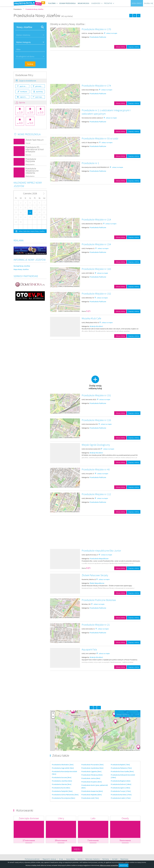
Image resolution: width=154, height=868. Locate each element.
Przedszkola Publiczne (98, 37)
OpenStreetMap (69, 47)
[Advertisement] (95, 67)
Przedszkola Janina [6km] (91, 778)
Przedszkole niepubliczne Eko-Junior (101, 551)
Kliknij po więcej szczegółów (109, 865)
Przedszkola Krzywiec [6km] (92, 782)
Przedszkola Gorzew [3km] (62, 777)
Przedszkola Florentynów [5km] (63, 798)
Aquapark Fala (89, 649)
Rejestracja (124, 859)
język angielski (40, 97)
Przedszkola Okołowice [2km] (63, 765)
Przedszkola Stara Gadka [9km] (122, 771)
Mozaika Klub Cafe (91, 318)
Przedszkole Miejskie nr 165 (96, 269)
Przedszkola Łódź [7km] (90, 798)
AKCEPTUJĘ (124, 865)
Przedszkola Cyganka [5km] (91, 771)
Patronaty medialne (93, 859)
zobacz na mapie (112, 33)
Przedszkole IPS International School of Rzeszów (35, 149)
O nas (61, 859)
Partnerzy (106, 859)
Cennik (80, 859)
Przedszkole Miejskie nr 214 (96, 220)
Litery (61, 818)
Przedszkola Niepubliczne (99, 558)
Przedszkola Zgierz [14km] (120, 788)
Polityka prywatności (32, 859)
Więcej (77, 849)
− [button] (53, 717)
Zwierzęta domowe (29, 818)
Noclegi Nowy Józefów (22, 266)
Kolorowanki (25, 810)
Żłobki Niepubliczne (97, 583)
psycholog (39, 92)
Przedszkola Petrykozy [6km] (92, 775)
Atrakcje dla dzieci (96, 326)
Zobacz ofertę (120, 47)
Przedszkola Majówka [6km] (92, 795)
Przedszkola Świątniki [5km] (62, 791)
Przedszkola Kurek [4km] (61, 788)
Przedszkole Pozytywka (31, 160)
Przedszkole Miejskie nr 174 (96, 86)
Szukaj (30, 64)
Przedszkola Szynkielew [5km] (92, 768)
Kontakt (115, 859)
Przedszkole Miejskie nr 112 (96, 494)
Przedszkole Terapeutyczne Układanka (32, 171)
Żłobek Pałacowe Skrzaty (95, 575)
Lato (93, 818)
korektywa (24, 92)
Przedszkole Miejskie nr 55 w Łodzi (100, 138)
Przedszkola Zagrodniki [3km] (63, 768)
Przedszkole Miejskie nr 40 (96, 469)
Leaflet (60, 47)
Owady (125, 818)
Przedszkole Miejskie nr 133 (96, 420)
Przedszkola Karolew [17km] (121, 795)
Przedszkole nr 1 (90, 163)
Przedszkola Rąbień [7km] (120, 765)
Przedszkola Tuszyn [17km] (121, 791)
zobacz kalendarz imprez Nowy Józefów (32, 231)
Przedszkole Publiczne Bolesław (99, 600)
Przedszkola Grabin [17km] (121, 798)
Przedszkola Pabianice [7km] (121, 768)
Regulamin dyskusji (50, 859)
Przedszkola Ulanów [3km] (62, 784)
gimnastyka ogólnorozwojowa (40, 86)
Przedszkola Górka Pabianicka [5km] (65, 795)
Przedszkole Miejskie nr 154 (96, 244)
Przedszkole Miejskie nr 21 (96, 625)
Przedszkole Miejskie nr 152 (96, 294)
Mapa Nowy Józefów (21, 269)
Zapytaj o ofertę (134, 47)
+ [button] (53, 713)
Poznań (28, 143)
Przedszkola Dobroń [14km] (121, 784)
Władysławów (30, 165)
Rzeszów (28, 155)
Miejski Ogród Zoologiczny (96, 445)
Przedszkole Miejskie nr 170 (96, 29)
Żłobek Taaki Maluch (35, 140)
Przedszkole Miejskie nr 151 (96, 395)
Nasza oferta (70, 859)
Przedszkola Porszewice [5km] (92, 765)
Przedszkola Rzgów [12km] (121, 781)
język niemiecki (25, 86)
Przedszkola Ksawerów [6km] (92, 791)
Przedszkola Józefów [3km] (62, 781)
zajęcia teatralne (25, 97)
